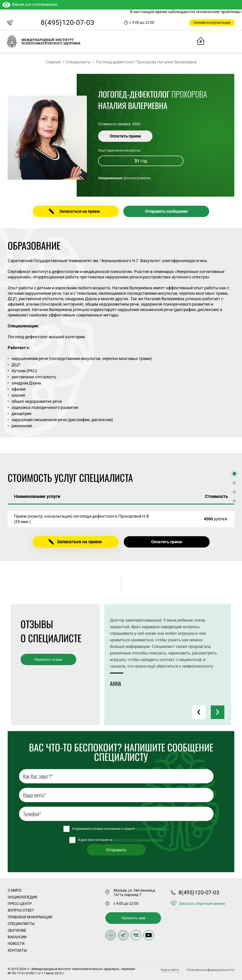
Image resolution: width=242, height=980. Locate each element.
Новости (16, 944)
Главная (53, 62)
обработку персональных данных (138, 840)
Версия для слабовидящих (30, 4)
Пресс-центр (20, 904)
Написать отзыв (48, 660)
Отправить (116, 850)
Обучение (17, 931)
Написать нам (133, 918)
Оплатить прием (125, 136)
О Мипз (15, 890)
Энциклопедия (22, 897)
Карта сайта (170, 970)
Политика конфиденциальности (210, 970)
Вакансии (17, 937)
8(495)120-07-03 (67, 23)
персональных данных (152, 829)
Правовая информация (30, 917)
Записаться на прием (80, 211)
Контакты (17, 950)
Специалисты (78, 62)
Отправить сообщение (166, 211)
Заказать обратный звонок (202, 904)
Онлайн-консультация (212, 23)
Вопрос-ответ (21, 910)
